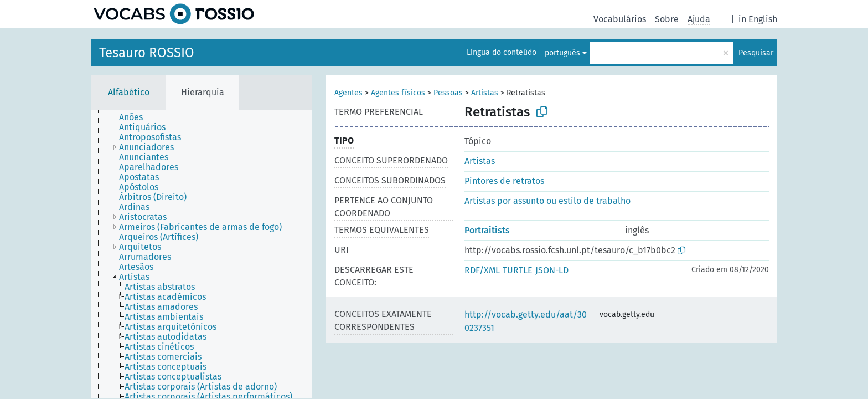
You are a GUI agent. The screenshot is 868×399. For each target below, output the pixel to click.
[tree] (201, 254)
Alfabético (129, 92)
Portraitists (487, 230)
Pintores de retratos (504, 181)
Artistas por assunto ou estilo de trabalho (547, 201)
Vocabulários (620, 19)
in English (758, 19)
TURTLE (518, 270)
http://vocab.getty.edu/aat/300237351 (526, 321)
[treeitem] (136, 117)
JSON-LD (552, 270)
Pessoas (448, 93)
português (562, 53)
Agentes (348, 93)
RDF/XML (482, 270)
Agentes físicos (398, 93)
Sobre (667, 19)
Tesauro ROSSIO (147, 53)
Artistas (485, 93)
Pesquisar (756, 53)
